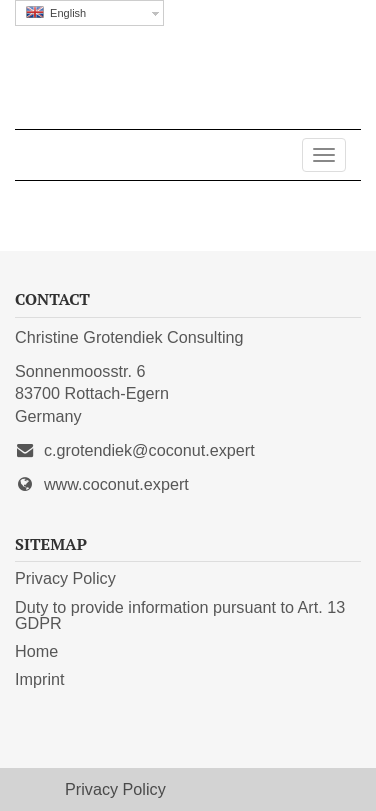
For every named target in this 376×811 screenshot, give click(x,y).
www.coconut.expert (116, 484)
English (56, 12)
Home (36, 651)
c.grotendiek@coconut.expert (149, 450)
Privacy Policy (65, 578)
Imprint (39, 679)
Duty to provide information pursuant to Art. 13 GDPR (180, 615)
